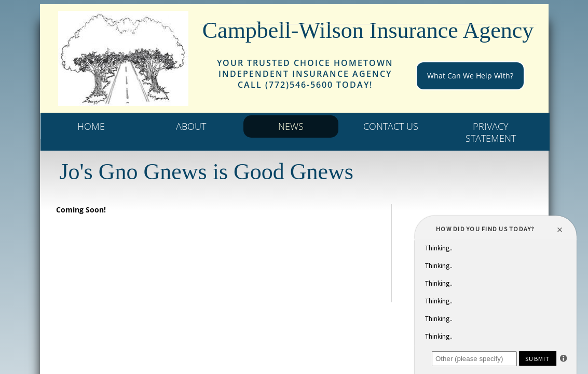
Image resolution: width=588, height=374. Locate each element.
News (291, 126)
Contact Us (391, 126)
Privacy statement (491, 132)
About (191, 126)
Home (91, 126)
